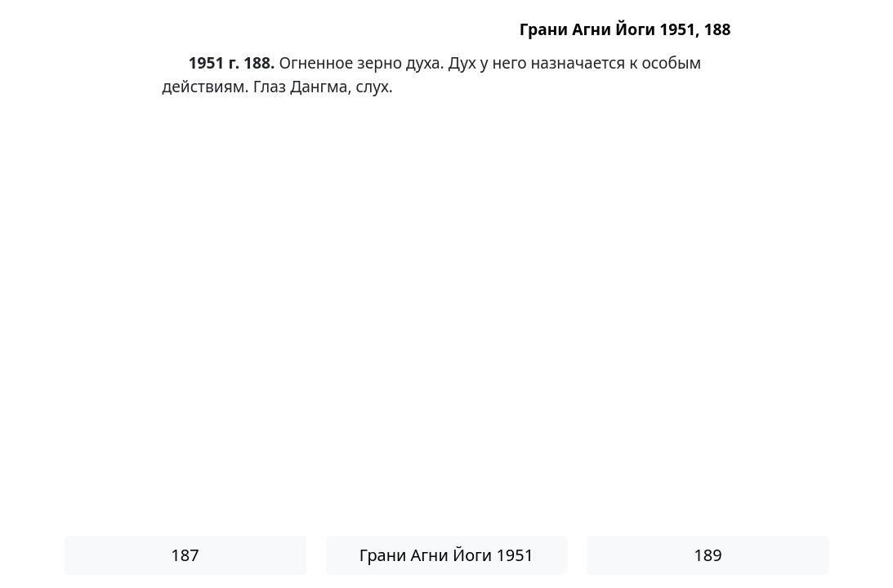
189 (708, 555)
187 (185, 555)
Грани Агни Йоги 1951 (446, 555)
